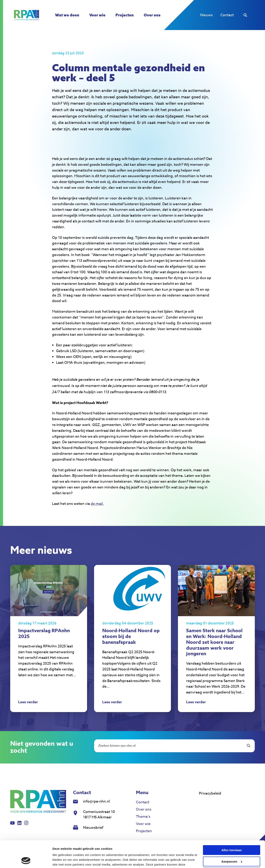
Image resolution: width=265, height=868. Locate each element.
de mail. (97, 504)
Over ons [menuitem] (152, 15)
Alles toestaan (232, 825)
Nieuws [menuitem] (206, 15)
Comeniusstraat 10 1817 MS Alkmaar (99, 815)
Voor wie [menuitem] (97, 15)
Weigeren (231, 848)
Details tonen (62, 860)
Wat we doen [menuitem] (67, 15)
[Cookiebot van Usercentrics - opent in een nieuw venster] (26, 860)
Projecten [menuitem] (125, 15)
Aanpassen (232, 836)
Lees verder (28, 702)
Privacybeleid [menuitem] (210, 793)
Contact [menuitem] (227, 15)
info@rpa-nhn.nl (96, 801)
